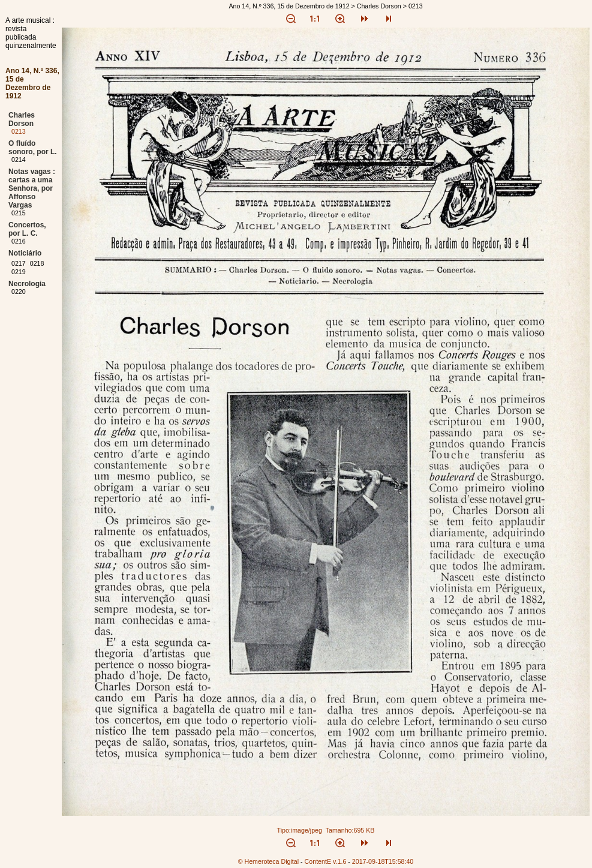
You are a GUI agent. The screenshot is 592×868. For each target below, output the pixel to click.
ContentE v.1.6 (326, 861)
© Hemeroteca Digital (268, 861)
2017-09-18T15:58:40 (383, 861)
